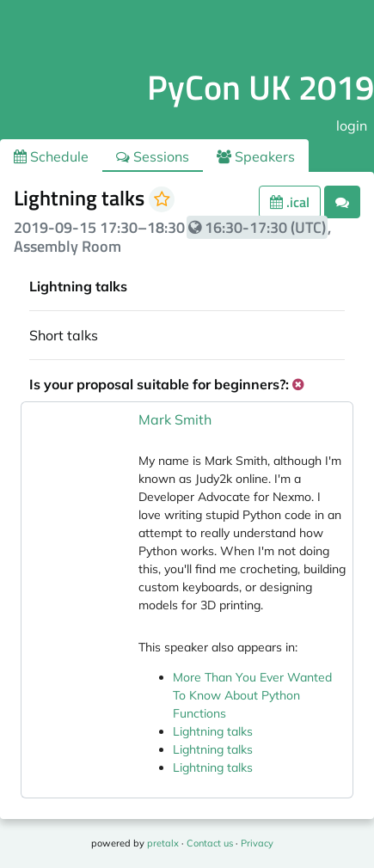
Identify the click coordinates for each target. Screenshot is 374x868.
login (352, 125)
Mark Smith (175, 419)
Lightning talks (213, 731)
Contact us (210, 843)
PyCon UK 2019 (261, 87)
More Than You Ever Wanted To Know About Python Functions (252, 695)
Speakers (256, 156)
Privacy (257, 843)
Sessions (153, 156)
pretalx (163, 843)
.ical (290, 202)
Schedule (51, 156)
